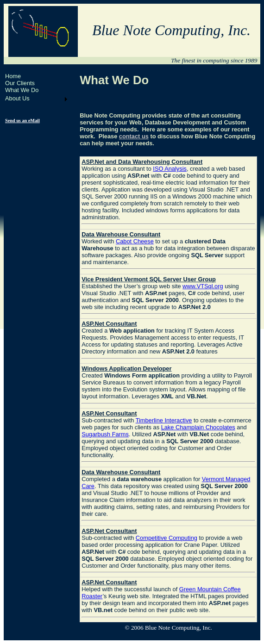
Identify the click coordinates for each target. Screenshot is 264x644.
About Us (17, 98)
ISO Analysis (170, 169)
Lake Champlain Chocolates (198, 427)
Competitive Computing (167, 538)
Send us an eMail (22, 121)
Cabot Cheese (135, 241)
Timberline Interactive (164, 420)
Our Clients (20, 83)
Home (13, 76)
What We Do (22, 90)
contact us (134, 136)
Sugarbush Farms (105, 434)
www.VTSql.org (203, 286)
